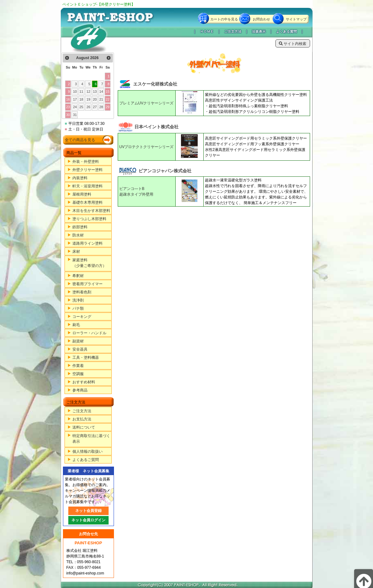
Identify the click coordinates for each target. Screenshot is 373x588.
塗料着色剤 (82, 292)
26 (88, 107)
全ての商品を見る (80, 140)
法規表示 (259, 31)
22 (108, 99)
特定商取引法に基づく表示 (91, 439)
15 (108, 92)
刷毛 (76, 325)
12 (88, 92)
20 (95, 99)
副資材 (78, 341)
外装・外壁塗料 (86, 162)
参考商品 (80, 390)
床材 (76, 252)
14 (101, 92)
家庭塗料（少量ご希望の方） (89, 263)
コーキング (82, 317)
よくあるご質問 (86, 460)
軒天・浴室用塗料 (88, 186)
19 (88, 99)
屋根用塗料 (82, 194)
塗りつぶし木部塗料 (89, 219)
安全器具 (80, 349)
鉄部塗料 (80, 227)
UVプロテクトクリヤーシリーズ (147, 147)
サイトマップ (296, 19)
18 (81, 99)
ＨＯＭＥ (207, 31)
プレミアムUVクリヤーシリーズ (147, 103)
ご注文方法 (233, 31)
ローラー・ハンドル (89, 333)
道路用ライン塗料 (88, 243)
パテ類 (78, 308)
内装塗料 (80, 178)
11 (81, 92)
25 (81, 107)
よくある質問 (286, 31)
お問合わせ (261, 19)
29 (108, 107)
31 (75, 115)
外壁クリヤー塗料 (88, 170)
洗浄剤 (78, 300)
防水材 (78, 235)
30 (68, 115)
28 (101, 107)
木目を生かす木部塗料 (91, 211)
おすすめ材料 (84, 382)
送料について (84, 427)
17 (75, 99)
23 (68, 107)
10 (75, 92)
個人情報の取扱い (88, 452)
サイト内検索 (293, 44)
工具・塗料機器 (86, 358)
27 (95, 107)
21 (101, 99)
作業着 (78, 366)
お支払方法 (82, 419)
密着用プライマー (88, 284)
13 (95, 92)
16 (68, 99)
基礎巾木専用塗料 (88, 202)
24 (75, 107)
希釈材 (78, 276)
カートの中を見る (224, 19)
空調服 (78, 374)
